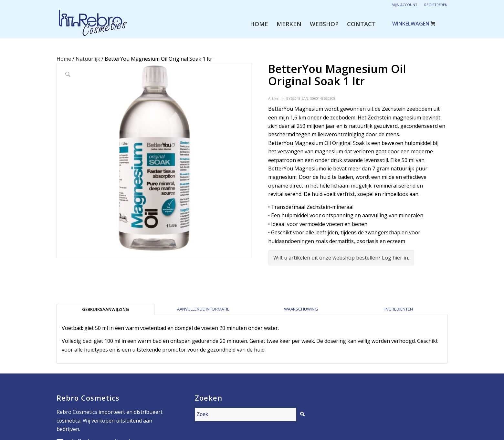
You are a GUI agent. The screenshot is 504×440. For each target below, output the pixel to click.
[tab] (105, 309)
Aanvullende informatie (203, 309)
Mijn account (404, 5)
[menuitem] (259, 24)
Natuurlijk (88, 59)
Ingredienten (399, 309)
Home (64, 59)
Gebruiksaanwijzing (105, 309)
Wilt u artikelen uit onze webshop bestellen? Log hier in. (341, 258)
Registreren (436, 5)
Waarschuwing (301, 309)
